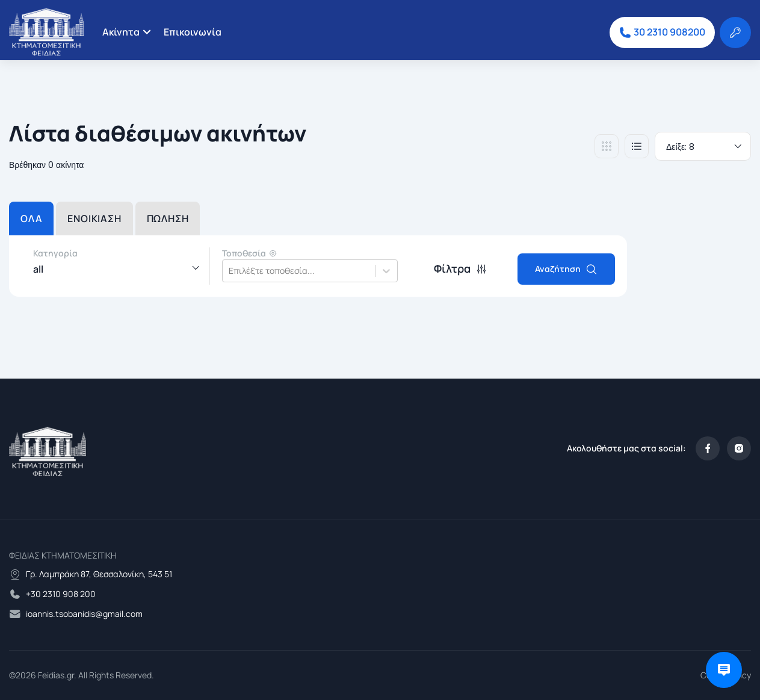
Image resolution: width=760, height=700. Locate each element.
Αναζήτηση (566, 269)
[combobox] (230, 271)
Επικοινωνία (193, 32)
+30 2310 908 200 (61, 594)
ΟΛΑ (31, 218)
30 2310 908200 (662, 32)
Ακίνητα (121, 32)
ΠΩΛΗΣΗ (168, 218)
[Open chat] (724, 670)
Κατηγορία (55, 253)
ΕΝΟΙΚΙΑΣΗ (94, 218)
